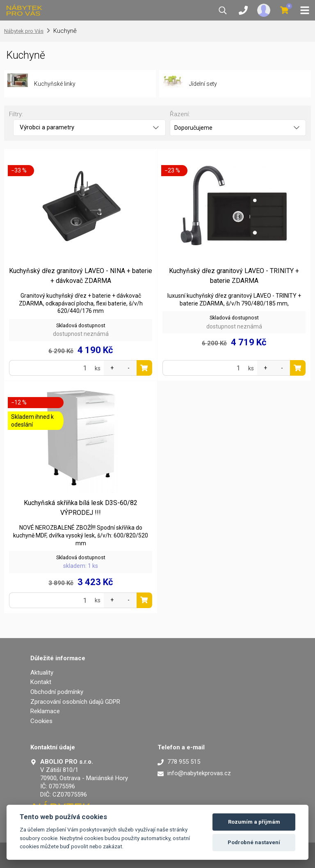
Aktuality (42, 673)
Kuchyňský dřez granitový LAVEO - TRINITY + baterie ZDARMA (234, 276)
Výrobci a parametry (89, 127)
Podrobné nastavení (254, 842)
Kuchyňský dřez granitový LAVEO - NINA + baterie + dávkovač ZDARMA (81, 276)
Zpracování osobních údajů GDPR (75, 702)
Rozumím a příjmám (254, 822)
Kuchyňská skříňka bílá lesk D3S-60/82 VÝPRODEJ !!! (81, 508)
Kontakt (41, 682)
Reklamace (45, 711)
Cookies (41, 721)
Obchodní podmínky (57, 692)
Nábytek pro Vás (24, 31)
